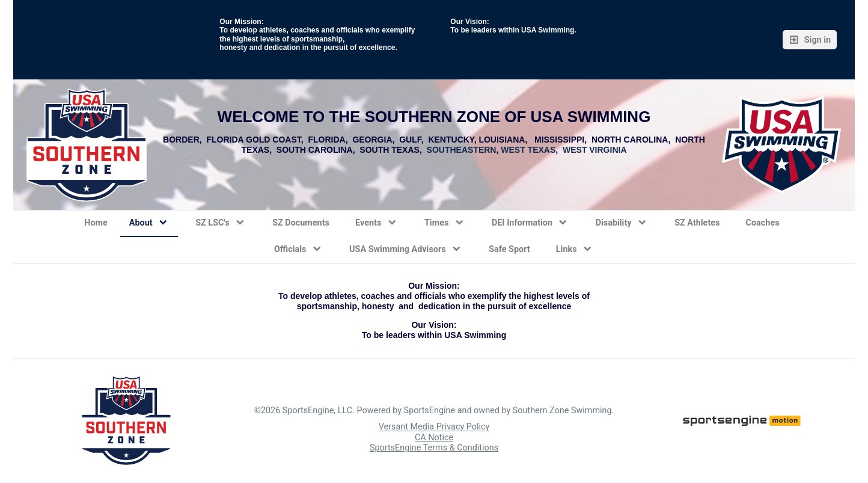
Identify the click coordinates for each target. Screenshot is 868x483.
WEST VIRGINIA (595, 150)
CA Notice (434, 438)
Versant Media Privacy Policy (434, 427)
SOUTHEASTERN (462, 150)
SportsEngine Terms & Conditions (434, 448)
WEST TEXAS (528, 150)
